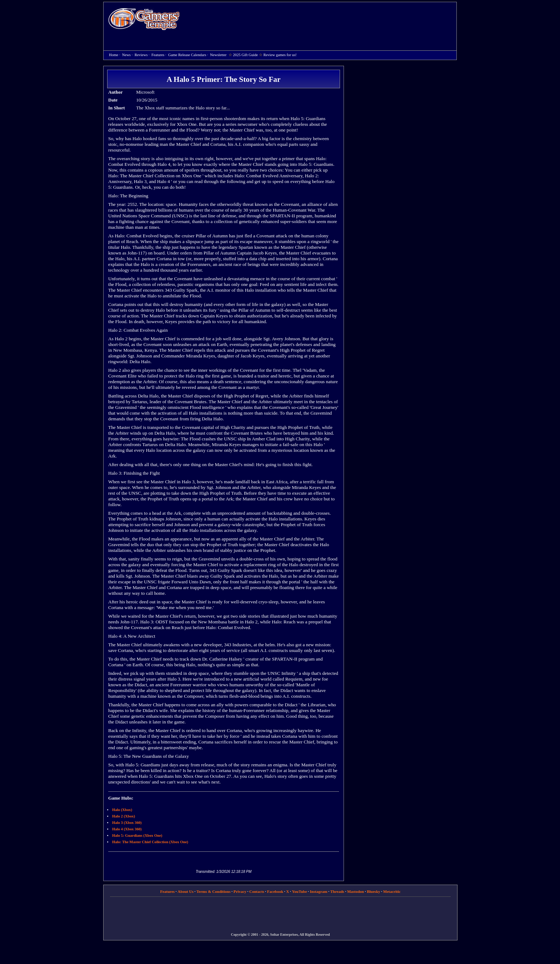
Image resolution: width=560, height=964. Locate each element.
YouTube (300, 891)
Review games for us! (280, 55)
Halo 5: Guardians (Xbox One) (137, 836)
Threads (337, 891)
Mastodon (356, 891)
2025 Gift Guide (245, 55)
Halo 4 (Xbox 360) (127, 829)
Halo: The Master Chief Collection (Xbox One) (150, 842)
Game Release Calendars (187, 55)
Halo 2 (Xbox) (124, 816)
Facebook (275, 891)
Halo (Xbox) (122, 810)
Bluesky (373, 891)
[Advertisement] (322, 20)
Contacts (257, 891)
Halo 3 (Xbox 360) (127, 823)
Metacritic (392, 891)
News (126, 55)
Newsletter (218, 55)
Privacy (240, 891)
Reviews (141, 55)
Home (144, 19)
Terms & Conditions (214, 891)
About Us (185, 891)
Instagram (319, 891)
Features (158, 55)
